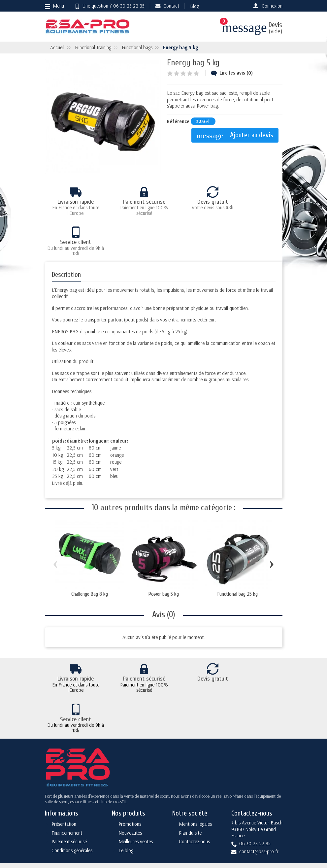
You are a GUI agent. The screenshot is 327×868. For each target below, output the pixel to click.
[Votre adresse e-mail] (164, 820)
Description (66, 234)
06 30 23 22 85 (129, 6)
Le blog (126, 794)
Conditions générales (72, 794)
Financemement (67, 776)
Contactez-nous (194, 785)
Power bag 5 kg (164, 554)
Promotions (130, 768)
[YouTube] (260, 836)
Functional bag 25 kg (238, 554)
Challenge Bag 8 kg (90, 554)
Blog (195, 6)
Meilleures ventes (136, 785)
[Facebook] (244, 822)
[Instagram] (275, 836)
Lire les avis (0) (232, 73)
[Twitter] (260, 822)
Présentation (64, 768)
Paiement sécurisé (69, 785)
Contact (167, 6)
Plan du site (190, 776)
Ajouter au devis (237, 135)
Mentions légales (195, 768)
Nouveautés (130, 776)
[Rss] (275, 822)
